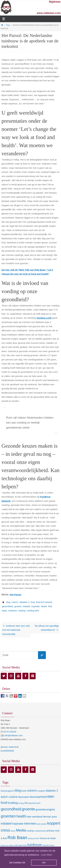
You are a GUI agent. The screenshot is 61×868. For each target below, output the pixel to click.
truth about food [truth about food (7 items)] (20, 845)
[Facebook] (25, 676)
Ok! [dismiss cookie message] (44, 863)
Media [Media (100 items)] (21, 830)
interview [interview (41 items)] (30, 824)
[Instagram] (11, 676)
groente (18, 606)
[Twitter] (4, 676)
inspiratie (35, 606)
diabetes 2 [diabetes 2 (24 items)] (52, 791)
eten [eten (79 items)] (51, 797)
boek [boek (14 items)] (24, 791)
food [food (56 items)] (4, 803)
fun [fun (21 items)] (26, 803)
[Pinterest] (33, 676)
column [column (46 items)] (32, 790)
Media (44, 606)
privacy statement (10, 747)
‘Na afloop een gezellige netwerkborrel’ (47, 628)
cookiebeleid (7, 751)
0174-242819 (10, 732)
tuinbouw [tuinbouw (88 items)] (34, 845)
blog (8, 25)
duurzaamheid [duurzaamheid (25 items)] (38, 797)
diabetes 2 (24, 602)
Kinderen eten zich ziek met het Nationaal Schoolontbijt (16, 630)
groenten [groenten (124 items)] (8, 816)
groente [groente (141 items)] (28, 809)
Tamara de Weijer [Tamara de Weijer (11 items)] (48, 838)
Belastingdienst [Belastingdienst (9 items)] (7, 791)
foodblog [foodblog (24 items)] (13, 803)
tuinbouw (13, 611)
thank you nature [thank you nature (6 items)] (7, 845)
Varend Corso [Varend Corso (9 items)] (48, 845)
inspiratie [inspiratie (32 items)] (18, 824)
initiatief (26, 606)
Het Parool (15, 595)
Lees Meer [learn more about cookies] (47, 855)
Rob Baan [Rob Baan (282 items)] (17, 837)
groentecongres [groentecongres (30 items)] (45, 809)
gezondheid (8, 606)
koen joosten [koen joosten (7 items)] (42, 824)
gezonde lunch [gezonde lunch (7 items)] (35, 803)
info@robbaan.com (14, 735)
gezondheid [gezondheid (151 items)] (11, 809)
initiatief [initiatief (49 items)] (6, 823)
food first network (44, 602)
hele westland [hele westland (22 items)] (34, 817)
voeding (22, 611)
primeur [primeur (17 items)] (50, 831)
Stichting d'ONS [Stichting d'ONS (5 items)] (33, 838)
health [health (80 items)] (21, 816)
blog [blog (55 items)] (18, 791)
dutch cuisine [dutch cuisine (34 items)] (9, 797)
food (33, 602)
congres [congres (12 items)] (41, 791)
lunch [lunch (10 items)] (13, 831)
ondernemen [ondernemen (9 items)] (40, 831)
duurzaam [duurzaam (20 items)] (24, 797)
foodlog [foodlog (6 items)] (21, 803)
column (15, 602)
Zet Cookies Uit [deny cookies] (17, 863)
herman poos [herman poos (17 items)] (50, 817)
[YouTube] (18, 676)
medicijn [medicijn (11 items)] (30, 831)
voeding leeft (33, 611)
